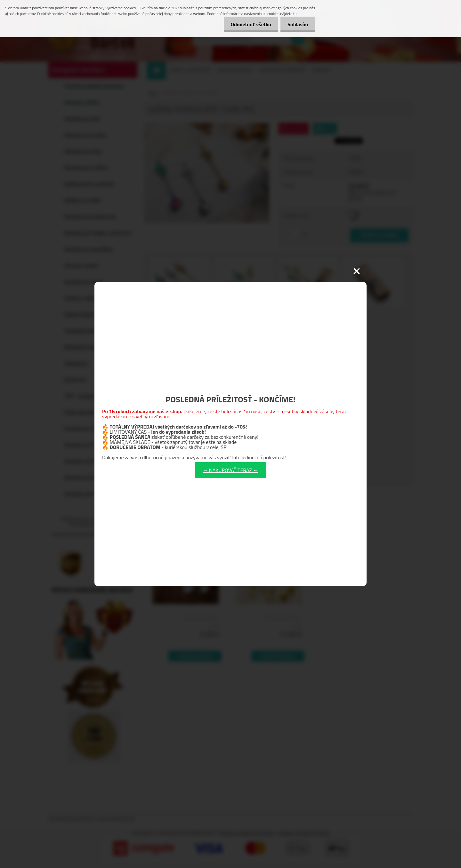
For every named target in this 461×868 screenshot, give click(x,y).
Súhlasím (297, 24)
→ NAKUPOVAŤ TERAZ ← (230, 470)
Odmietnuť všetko (248, 24)
